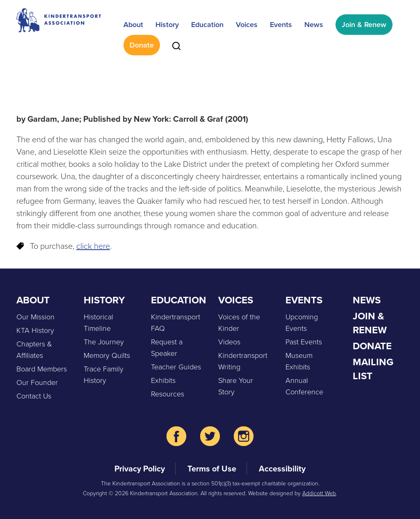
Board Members (42, 369)
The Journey (104, 342)
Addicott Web (319, 493)
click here (93, 246)
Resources (168, 394)
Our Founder (37, 382)
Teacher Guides (176, 367)
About (133, 25)
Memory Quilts (107, 355)
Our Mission (35, 317)
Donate (142, 45)
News (314, 25)
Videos (229, 342)
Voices (247, 25)
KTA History (35, 330)
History (167, 25)
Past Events (304, 342)
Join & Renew (364, 25)
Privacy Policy (140, 469)
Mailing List (373, 369)
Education (207, 25)
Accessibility (282, 469)
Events (281, 25)
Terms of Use (212, 469)
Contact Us (34, 396)
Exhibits (163, 380)
